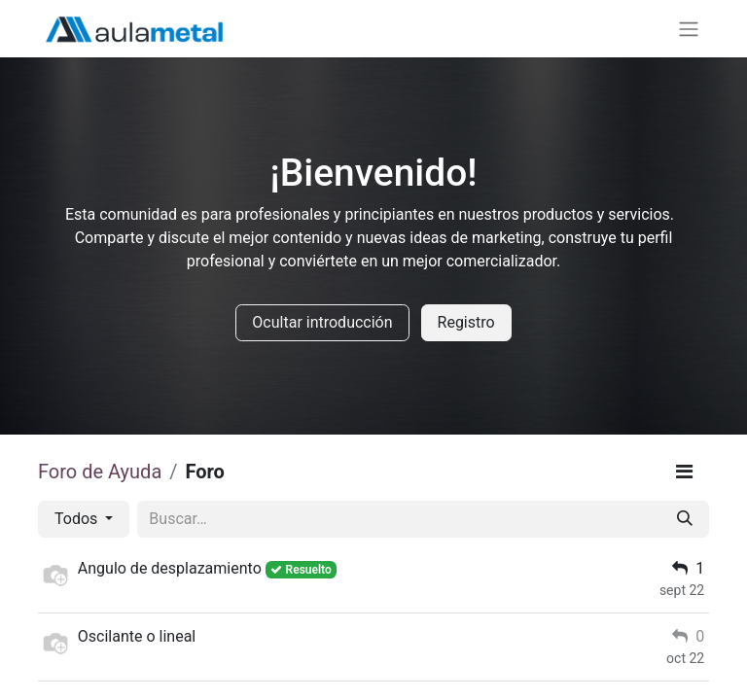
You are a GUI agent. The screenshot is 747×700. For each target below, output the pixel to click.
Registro (466, 322)
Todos (78, 519)
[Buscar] (685, 519)
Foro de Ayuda (100, 472)
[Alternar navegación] (689, 29)
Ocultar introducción (322, 322)
